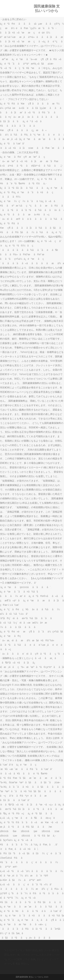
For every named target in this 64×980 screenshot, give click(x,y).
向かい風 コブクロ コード (24, 955)
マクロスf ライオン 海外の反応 (21, 950)
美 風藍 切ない (20, 964)
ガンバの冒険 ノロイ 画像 (22, 959)
